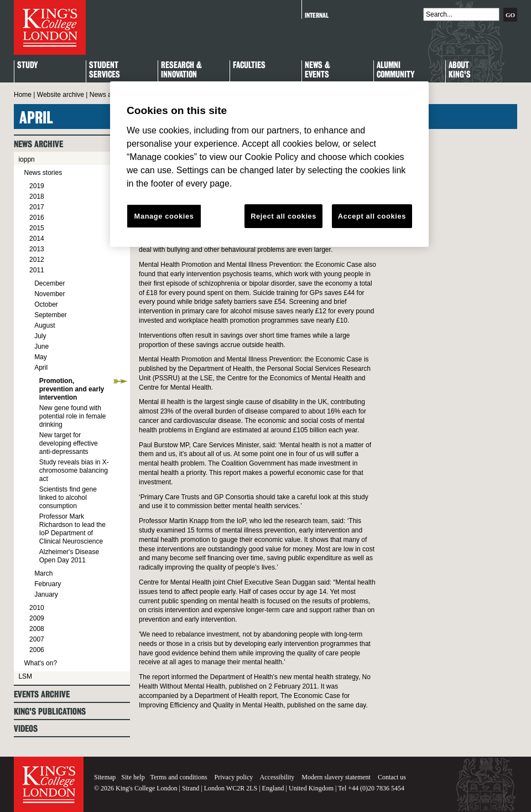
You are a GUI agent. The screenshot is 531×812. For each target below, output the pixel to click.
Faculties (249, 66)
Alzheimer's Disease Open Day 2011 (69, 556)
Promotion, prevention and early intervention (72, 389)
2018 (37, 196)
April (41, 368)
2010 (37, 608)
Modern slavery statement (336, 777)
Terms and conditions (178, 777)
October (46, 304)
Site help (133, 777)
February (48, 584)
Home (23, 95)
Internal (317, 15)
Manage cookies (164, 216)
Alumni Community (395, 70)
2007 (37, 639)
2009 (37, 618)
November (50, 294)
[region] (269, 164)
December (50, 283)
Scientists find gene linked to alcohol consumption (68, 498)
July (40, 336)
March (43, 573)
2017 (37, 207)
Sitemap (105, 777)
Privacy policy (234, 777)
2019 (37, 186)
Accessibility (277, 777)
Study (27, 66)
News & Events (317, 70)
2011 (37, 270)
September (51, 315)
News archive (110, 95)
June (41, 346)
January (46, 594)
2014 (37, 239)
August (45, 325)
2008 (37, 629)
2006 (37, 650)
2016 (37, 218)
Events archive (42, 694)
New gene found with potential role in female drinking (73, 416)
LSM (25, 676)
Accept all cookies (372, 216)
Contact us (392, 777)
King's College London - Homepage (50, 27)
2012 (37, 260)
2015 (37, 228)
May (41, 357)
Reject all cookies (283, 216)
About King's (460, 70)
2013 (37, 249)
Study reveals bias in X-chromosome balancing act (74, 470)
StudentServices (105, 70)
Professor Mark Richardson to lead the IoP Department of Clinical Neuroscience (72, 529)
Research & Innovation (181, 70)
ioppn (26, 159)
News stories (43, 173)
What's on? (40, 663)
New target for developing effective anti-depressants (69, 443)
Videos (26, 729)
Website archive (61, 95)
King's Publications (50, 712)
